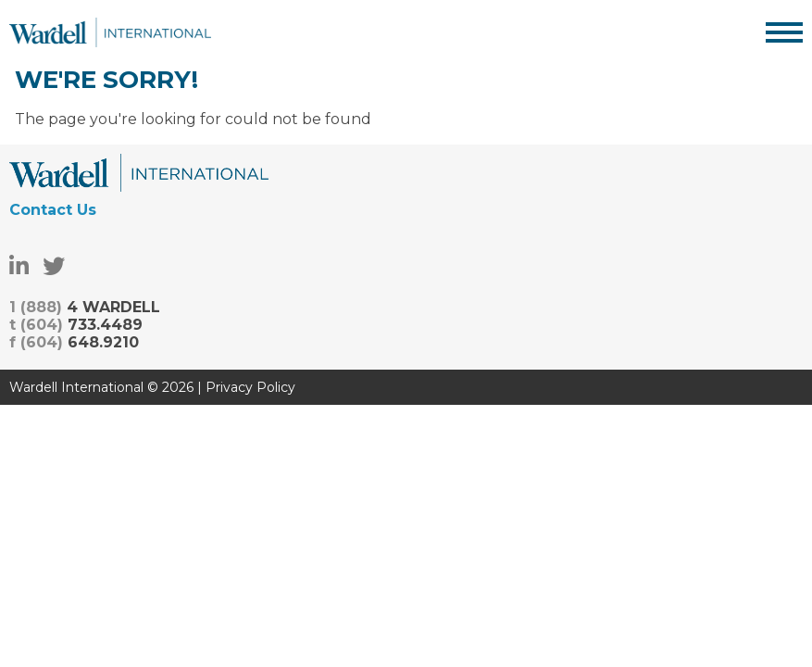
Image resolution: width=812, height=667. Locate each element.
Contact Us (53, 210)
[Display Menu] (784, 32)
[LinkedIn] (19, 266)
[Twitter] (54, 266)
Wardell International (110, 32)
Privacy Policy (250, 387)
